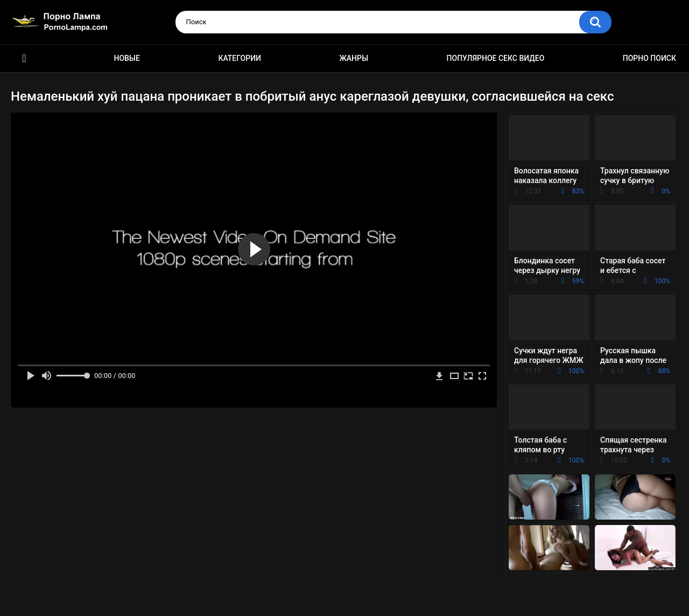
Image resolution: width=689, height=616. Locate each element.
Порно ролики (24, 58)
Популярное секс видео (496, 58)
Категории (240, 58)
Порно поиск (649, 58)
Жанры (354, 58)
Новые (126, 58)
